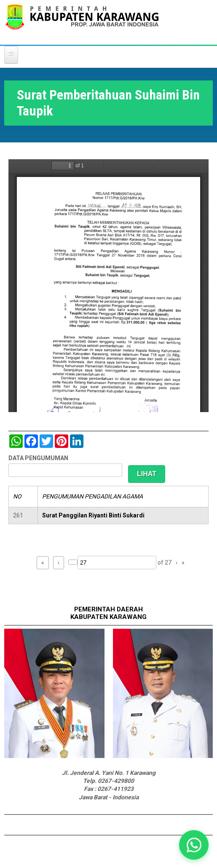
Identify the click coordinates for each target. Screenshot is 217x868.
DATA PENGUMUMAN (38, 458)
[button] (194, 845)
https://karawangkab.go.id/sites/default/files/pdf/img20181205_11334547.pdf (108, 286)
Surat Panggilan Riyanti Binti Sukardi (93, 515)
